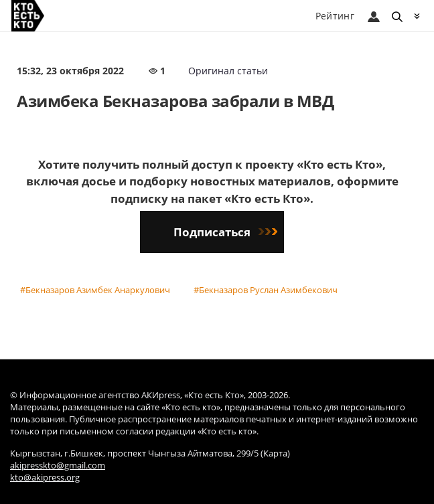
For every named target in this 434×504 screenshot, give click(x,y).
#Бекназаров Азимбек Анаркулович (95, 290)
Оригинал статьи (228, 71)
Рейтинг (335, 16)
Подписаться (225, 232)
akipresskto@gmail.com (58, 466)
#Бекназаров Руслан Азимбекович (266, 290)
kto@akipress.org (45, 478)
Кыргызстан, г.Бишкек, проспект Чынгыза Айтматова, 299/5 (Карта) (150, 453)
